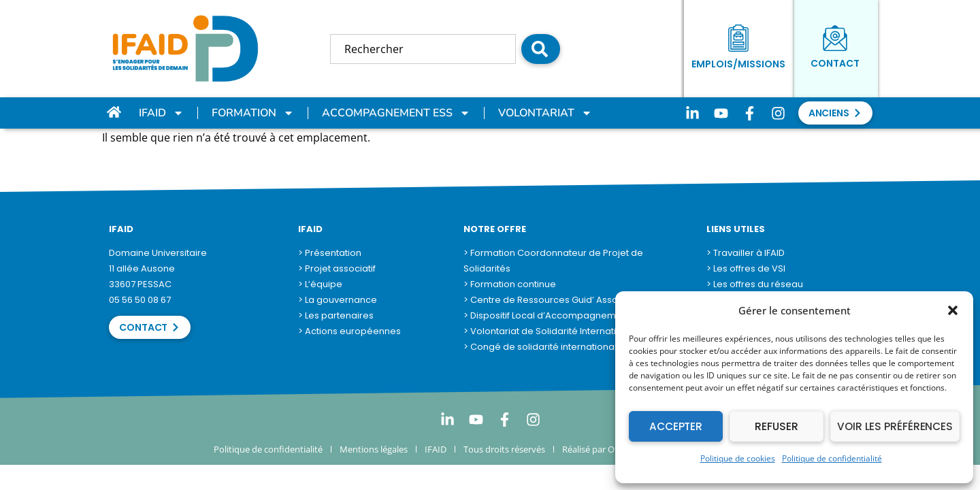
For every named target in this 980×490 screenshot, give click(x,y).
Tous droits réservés (504, 449)
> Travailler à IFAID (746, 253)
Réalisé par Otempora (606, 449)
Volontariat (545, 113)
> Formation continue (510, 284)
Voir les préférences (896, 426)
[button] (953, 310)
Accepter (676, 426)
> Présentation (330, 253)
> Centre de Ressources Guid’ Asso (541, 300)
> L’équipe (320, 284)
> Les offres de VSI (746, 268)
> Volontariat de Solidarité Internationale (553, 331)
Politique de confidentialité (832, 458)
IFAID (161, 113)
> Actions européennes (349, 331)
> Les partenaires (336, 315)
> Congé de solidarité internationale (543, 347)
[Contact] (835, 38)
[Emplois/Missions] (738, 38)
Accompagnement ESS (396, 113)
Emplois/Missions (738, 64)
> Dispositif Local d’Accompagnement (547, 315)
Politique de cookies (738, 458)
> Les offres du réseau (755, 284)
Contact (835, 63)
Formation (253, 113)
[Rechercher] (541, 49)
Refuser (779, 426)
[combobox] (423, 49)
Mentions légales (374, 449)
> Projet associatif (337, 268)
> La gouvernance (338, 300)
